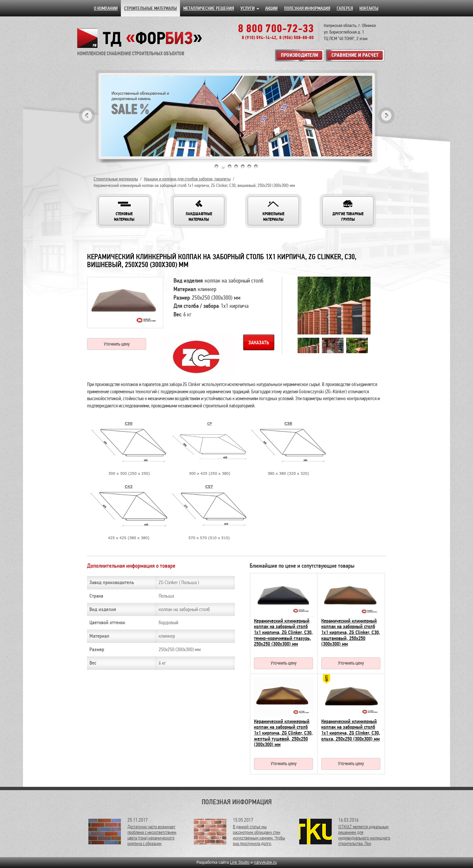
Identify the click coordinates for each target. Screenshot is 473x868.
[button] (124, 211)
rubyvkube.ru (265, 862)
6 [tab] (249, 167)
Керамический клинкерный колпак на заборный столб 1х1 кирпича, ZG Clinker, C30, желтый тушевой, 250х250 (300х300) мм (283, 733)
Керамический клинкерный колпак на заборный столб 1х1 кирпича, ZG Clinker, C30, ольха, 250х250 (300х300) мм (351, 730)
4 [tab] (236, 167)
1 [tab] (216, 167)
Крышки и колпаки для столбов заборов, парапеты (187, 179)
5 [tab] (243, 167)
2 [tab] (223, 167)
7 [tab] (256, 167)
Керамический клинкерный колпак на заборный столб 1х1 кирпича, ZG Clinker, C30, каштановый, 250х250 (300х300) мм (351, 632)
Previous (87, 115)
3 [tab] (230, 167)
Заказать (259, 343)
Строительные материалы (116, 179)
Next (386, 115)
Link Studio (240, 862)
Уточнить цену (117, 344)
